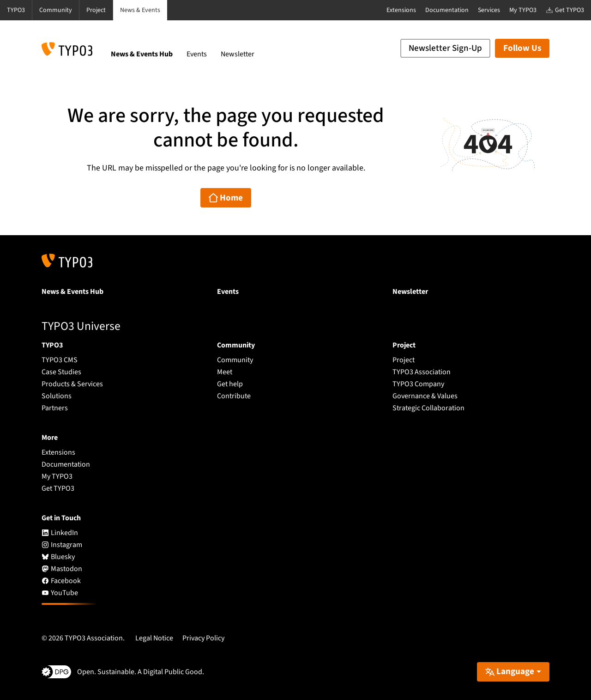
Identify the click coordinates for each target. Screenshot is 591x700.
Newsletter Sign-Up (445, 48)
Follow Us (522, 48)
